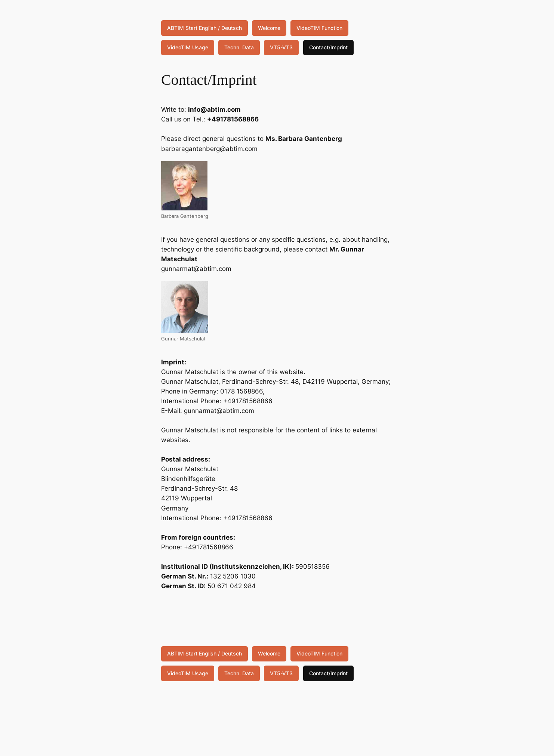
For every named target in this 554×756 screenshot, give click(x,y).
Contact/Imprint (328, 47)
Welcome (269, 28)
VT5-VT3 (281, 47)
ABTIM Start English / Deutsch (204, 28)
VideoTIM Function (319, 28)
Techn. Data (239, 47)
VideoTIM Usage (188, 47)
